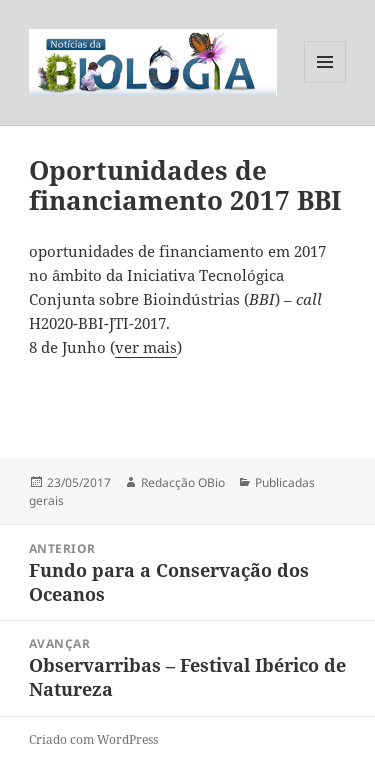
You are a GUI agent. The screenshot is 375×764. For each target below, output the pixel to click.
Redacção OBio (183, 482)
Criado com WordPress (93, 739)
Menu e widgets (325, 82)
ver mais (146, 347)
